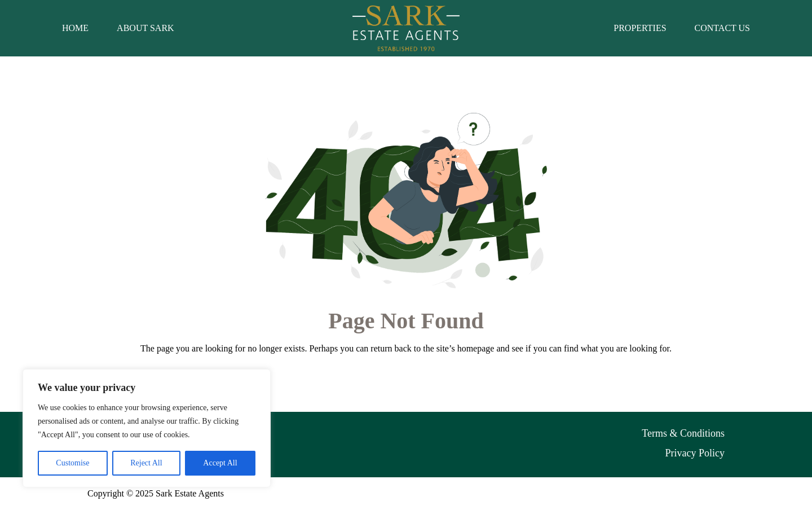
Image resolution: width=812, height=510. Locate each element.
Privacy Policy (695, 453)
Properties (640, 28)
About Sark (145, 28)
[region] (147, 428)
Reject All (146, 463)
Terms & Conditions (683, 433)
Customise (72, 463)
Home (75, 28)
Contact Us (722, 28)
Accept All (220, 463)
